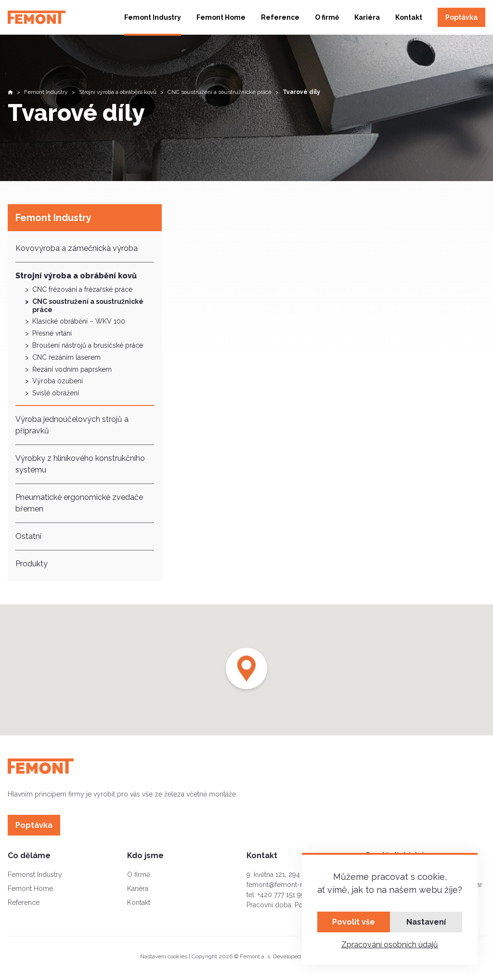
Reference (280, 17)
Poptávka (461, 17)
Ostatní (28, 536)
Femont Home (221, 17)
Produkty (32, 564)
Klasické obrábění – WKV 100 (79, 321)
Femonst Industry (35, 875)
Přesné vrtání (52, 333)
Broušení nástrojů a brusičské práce (88, 345)
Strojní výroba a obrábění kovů (76, 276)
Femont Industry (153, 17)
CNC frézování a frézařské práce (82, 289)
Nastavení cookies (164, 956)
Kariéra (367, 17)
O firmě (327, 17)
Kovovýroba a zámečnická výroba (77, 248)
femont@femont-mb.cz (283, 885)
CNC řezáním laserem (66, 357)
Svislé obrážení (56, 393)
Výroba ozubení (58, 381)
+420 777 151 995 (283, 895)
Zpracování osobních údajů (390, 945)
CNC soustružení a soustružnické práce (88, 306)
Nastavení (426, 922)
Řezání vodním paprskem (72, 369)
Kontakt (409, 17)
